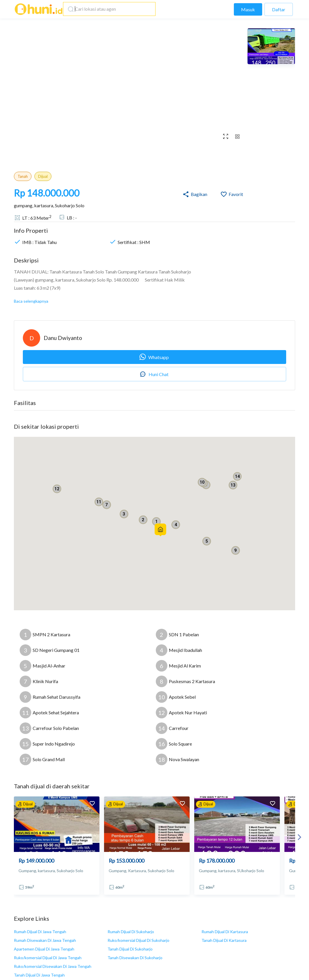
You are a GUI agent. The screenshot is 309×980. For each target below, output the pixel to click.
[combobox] (108, 9)
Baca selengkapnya (31, 301)
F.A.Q (209, 956)
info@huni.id (103, 937)
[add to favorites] (92, 804)
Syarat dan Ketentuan (225, 937)
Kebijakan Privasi (221, 947)
